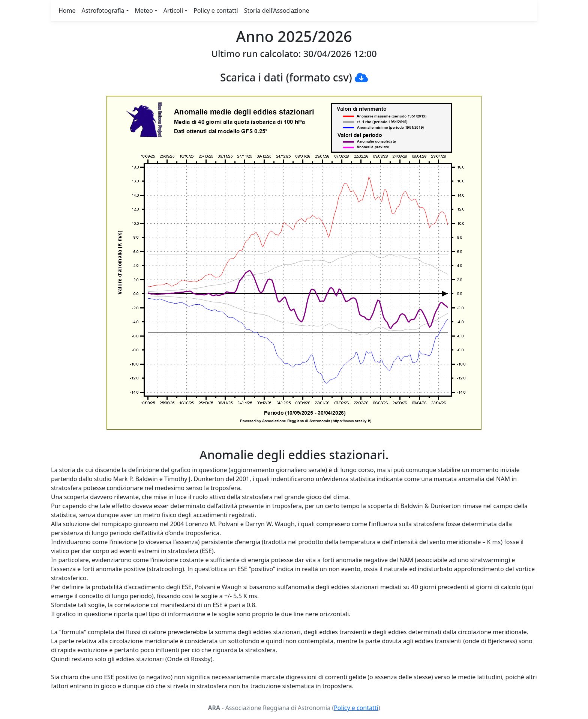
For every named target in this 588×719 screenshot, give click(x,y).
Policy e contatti (216, 11)
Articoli (173, 11)
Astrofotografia (103, 11)
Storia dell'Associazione (277, 11)
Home (67, 11)
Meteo (144, 11)
